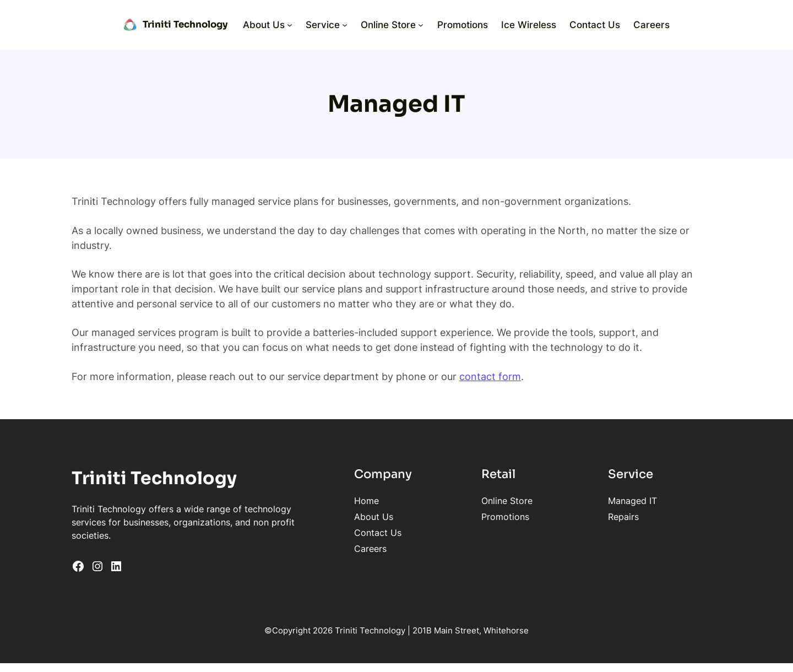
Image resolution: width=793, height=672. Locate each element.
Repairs (623, 517)
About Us (374, 517)
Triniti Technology (185, 25)
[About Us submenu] (290, 25)
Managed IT (632, 501)
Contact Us (378, 533)
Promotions (505, 517)
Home (366, 501)
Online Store (507, 501)
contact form (490, 376)
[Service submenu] (345, 25)
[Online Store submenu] (421, 25)
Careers (370, 549)
